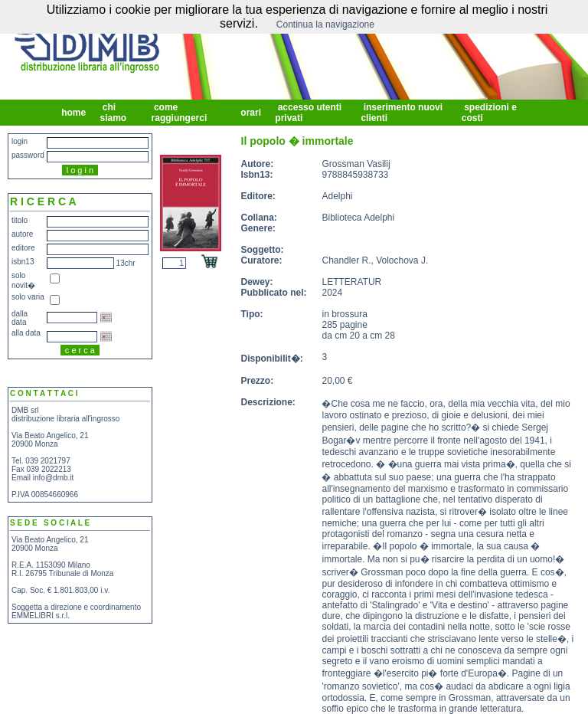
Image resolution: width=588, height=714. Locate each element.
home (74, 113)
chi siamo (114, 113)
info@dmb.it (54, 478)
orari (251, 113)
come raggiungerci (181, 113)
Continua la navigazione (325, 25)
